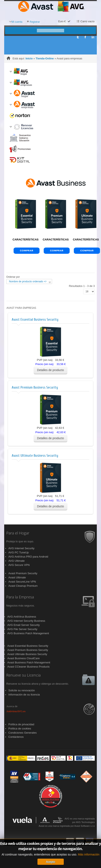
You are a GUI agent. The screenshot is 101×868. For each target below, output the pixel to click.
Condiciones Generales (22, 733)
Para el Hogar (18, 533)
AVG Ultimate (17, 561)
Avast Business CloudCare (23, 658)
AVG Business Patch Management (28, 633)
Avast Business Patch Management (29, 662)
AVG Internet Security (21, 548)
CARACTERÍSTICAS (26, 240)
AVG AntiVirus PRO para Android (28, 557)
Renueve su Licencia (23, 675)
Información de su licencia (24, 695)
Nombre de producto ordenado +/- (28, 281)
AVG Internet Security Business (26, 621)
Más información (89, 855)
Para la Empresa (20, 597)
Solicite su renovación (22, 690)
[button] (11, 72)
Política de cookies (20, 729)
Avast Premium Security (23, 573)
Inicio (29, 58)
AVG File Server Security (22, 629)
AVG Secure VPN (19, 565)
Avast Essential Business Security (35, 320)
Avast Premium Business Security (35, 387)
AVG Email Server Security (24, 625)
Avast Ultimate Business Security (35, 456)
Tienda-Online (45, 58)
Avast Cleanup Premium (23, 586)
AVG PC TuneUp (19, 552)
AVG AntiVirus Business (22, 617)
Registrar (35, 22)
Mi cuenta (17, 22)
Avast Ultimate (17, 577)
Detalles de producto (50, 370)
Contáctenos (16, 737)
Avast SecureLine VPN (22, 582)
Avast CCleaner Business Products (28, 667)
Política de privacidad (21, 724)
